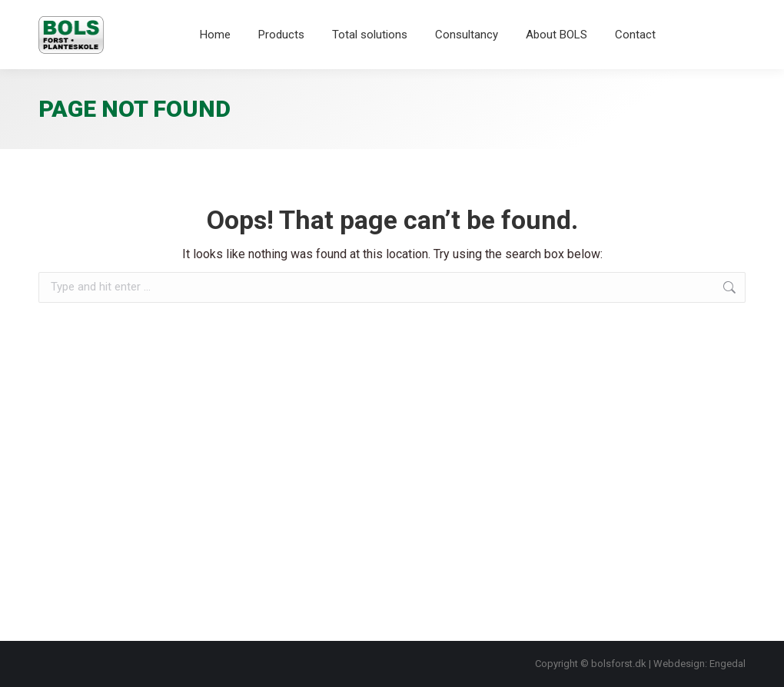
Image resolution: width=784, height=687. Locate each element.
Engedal (728, 664)
